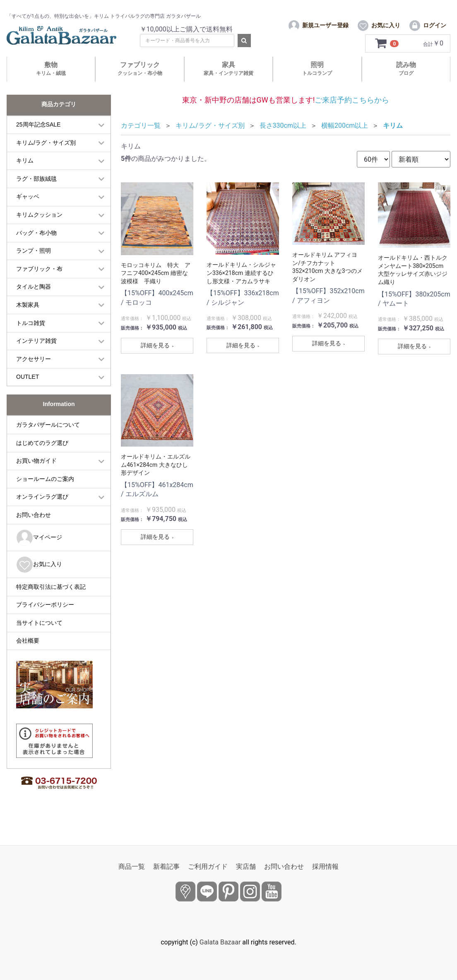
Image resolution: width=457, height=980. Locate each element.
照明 (317, 82)
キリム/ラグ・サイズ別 (46, 156)
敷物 (51, 82)
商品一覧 (132, 866)
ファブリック (140, 82)
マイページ (39, 551)
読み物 (406, 82)
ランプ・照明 (34, 265)
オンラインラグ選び (42, 511)
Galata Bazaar (220, 942)
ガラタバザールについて (48, 438)
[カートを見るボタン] (387, 57)
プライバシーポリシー (45, 619)
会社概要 (28, 655)
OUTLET (28, 391)
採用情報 (325, 866)
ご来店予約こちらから (352, 114)
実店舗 (246, 866)
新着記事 (166, 866)
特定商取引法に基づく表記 (51, 600)
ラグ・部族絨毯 (36, 192)
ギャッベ (28, 210)
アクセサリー (34, 373)
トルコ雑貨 (31, 337)
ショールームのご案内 (45, 492)
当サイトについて (39, 636)
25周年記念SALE (38, 139)
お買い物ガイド (36, 475)
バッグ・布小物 (36, 246)
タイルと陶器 (34, 301)
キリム (25, 174)
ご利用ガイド (208, 866)
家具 (228, 82)
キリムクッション (39, 229)
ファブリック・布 (39, 282)
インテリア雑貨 (36, 355)
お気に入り (39, 578)
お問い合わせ (34, 528)
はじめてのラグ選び (42, 457)
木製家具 (28, 319)
